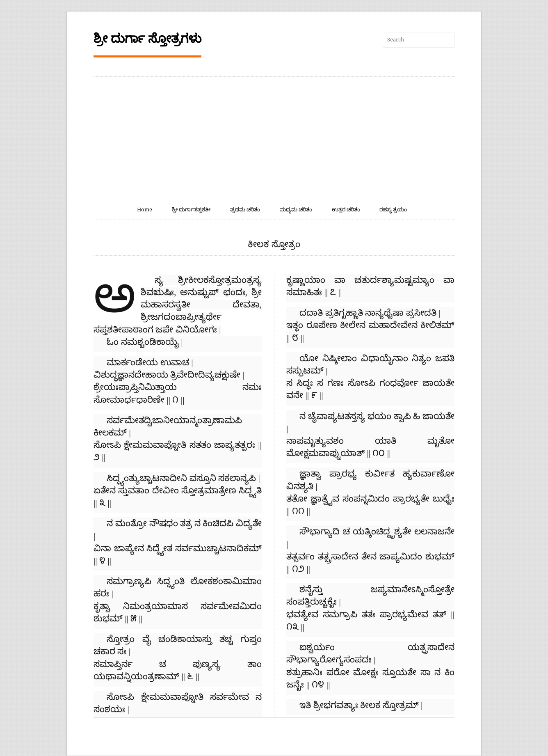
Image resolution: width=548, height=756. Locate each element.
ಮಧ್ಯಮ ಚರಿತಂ (296, 210)
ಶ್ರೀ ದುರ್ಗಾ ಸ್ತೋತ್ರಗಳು (147, 38)
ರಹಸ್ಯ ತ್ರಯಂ (393, 210)
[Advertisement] (274, 138)
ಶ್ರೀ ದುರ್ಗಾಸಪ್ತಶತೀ (191, 210)
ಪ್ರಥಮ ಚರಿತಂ (245, 210)
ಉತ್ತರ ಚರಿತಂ (346, 210)
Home (145, 210)
